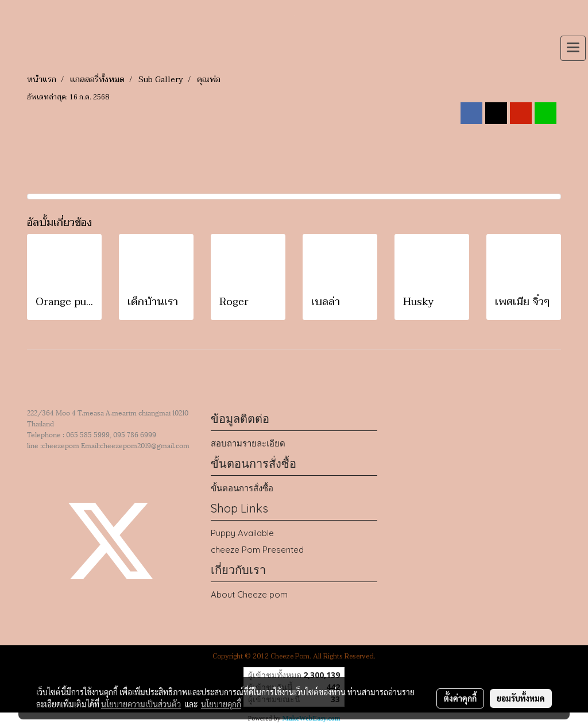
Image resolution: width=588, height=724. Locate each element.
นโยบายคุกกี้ (221, 704)
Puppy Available (242, 533)
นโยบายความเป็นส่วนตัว (141, 704)
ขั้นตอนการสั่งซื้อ (242, 488)
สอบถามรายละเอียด (248, 443)
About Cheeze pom (249, 594)
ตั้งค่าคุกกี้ (460, 698)
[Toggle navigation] (573, 48)
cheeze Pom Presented (257, 550)
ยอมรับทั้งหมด (521, 698)
